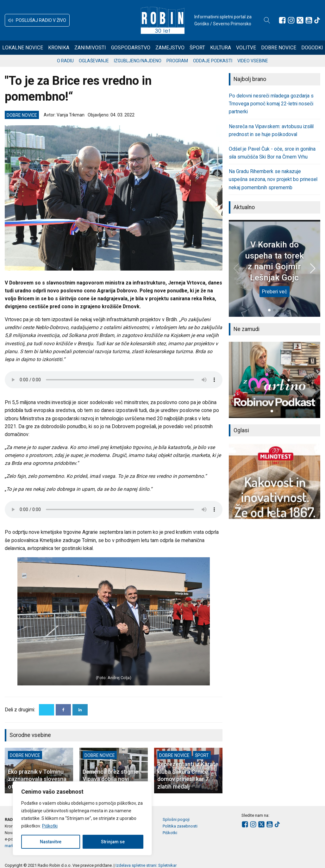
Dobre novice (279, 48)
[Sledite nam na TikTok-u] (317, 20)
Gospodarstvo (131, 48)
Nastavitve (51, 842)
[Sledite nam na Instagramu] (291, 20)
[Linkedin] (80, 710)
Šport (197, 48)
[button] (37, 20)
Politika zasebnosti (180, 826)
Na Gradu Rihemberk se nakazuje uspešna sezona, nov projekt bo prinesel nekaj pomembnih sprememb (273, 179)
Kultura (221, 48)
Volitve (246, 48)
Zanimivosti (90, 48)
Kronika (59, 48)
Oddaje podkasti (213, 61)
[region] (82, 818)
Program (177, 61)
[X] (47, 710)
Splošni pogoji (176, 819)
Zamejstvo (170, 48)
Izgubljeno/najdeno (138, 61)
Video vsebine (253, 61)
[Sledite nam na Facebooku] (282, 20)
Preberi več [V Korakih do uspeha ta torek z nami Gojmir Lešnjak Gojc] (274, 292)
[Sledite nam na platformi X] (300, 20)
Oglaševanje (94, 61)
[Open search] (267, 20)
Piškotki (50, 826)
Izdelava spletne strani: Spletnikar (146, 865)
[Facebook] (63, 710)
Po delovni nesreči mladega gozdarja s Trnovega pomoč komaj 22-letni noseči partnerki (271, 104)
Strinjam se (113, 842)
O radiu (65, 61)
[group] (275, 380)
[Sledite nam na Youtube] (309, 20)
